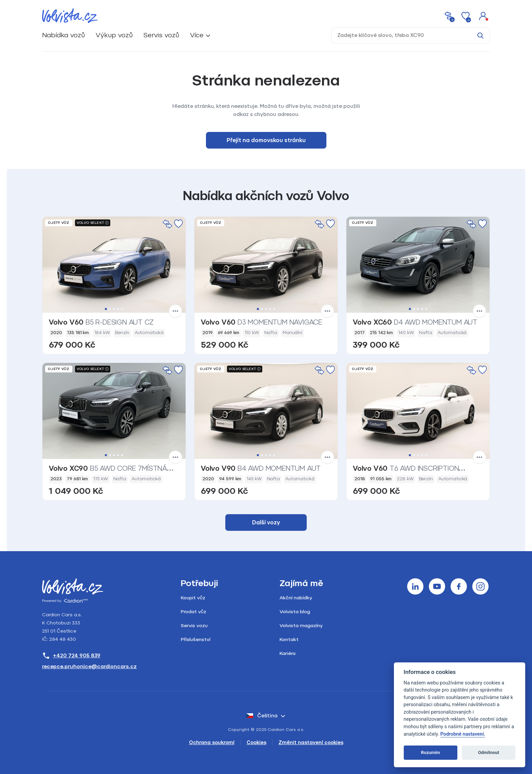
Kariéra (288, 653)
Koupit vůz (193, 598)
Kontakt (289, 640)
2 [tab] (110, 309)
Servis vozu (194, 626)
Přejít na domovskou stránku (266, 140)
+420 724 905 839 (71, 656)
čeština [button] (262, 716)
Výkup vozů (114, 35)
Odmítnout (489, 752)
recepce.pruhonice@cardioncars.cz (89, 666)
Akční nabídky (296, 598)
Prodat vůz (194, 612)
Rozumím (431, 752)
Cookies (256, 743)
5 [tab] (122, 309)
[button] (483, 16)
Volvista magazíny (301, 626)
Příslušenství (196, 640)
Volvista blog (295, 612)
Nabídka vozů (63, 35)
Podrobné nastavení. (463, 734)
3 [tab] (114, 309)
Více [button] (197, 35)
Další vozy (266, 523)
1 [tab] (106, 309)
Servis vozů (161, 35)
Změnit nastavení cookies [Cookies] (311, 743)
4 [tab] (118, 309)
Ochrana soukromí (212, 743)
